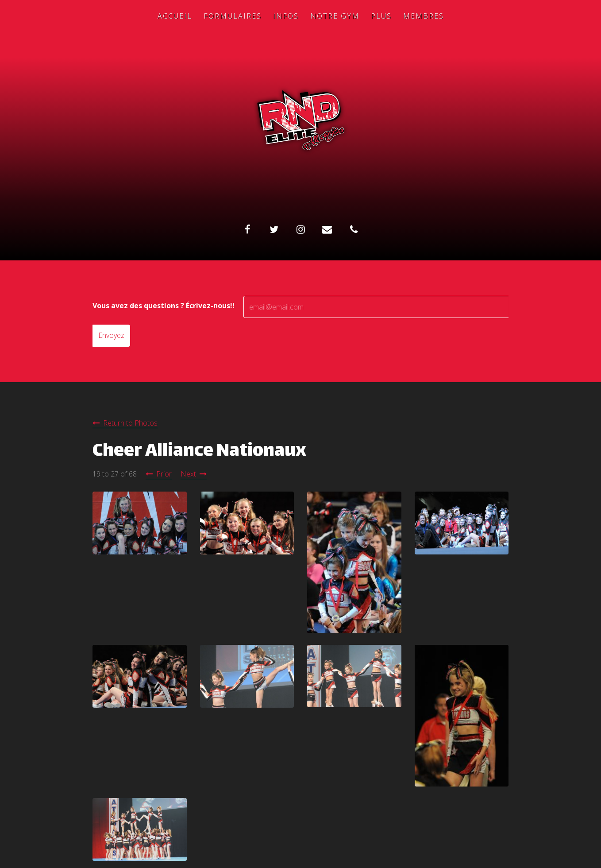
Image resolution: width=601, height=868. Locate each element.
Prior (164, 474)
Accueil (175, 16)
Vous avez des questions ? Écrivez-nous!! (164, 306)
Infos (286, 16)
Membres (424, 16)
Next (188, 474)
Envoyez (111, 335)
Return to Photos (130, 423)
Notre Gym (335, 16)
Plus (381, 16)
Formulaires (233, 16)
